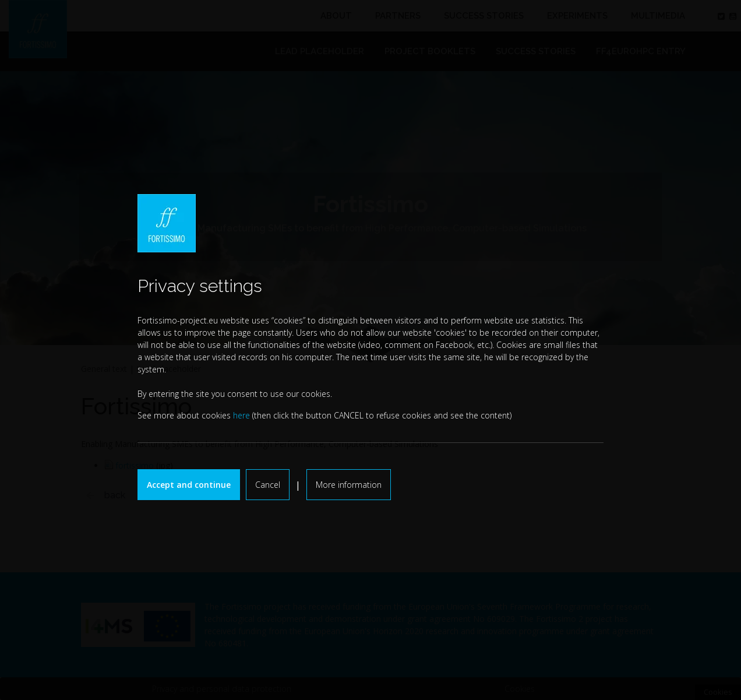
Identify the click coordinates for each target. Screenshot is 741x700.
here (241, 415)
